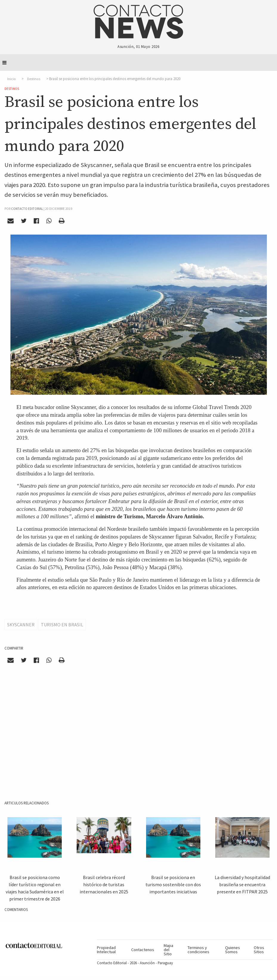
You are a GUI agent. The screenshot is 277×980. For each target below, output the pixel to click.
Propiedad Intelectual (106, 950)
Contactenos (143, 950)
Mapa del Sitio (168, 950)
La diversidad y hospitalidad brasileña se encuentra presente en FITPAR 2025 (242, 884)
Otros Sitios (259, 950)
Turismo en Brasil (62, 625)
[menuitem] (112, 950)
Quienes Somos (233, 950)
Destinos (34, 79)
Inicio (11, 79)
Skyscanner (21, 625)
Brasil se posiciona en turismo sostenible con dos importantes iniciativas (173, 884)
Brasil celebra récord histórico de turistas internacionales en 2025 (104, 884)
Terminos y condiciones (198, 950)
